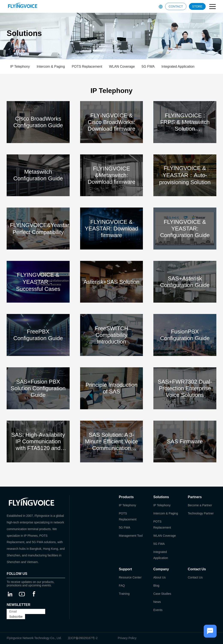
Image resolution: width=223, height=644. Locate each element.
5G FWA (148, 66)
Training (124, 594)
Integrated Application (178, 66)
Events (158, 610)
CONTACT (176, 6)
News (157, 602)
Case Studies (162, 594)
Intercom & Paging (51, 66)
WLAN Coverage (122, 66)
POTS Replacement (87, 66)
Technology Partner (201, 513)
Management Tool (131, 536)
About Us (160, 577)
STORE (197, 6)
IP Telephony (20, 66)
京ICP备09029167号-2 (83, 638)
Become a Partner (200, 505)
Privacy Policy (127, 638)
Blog (156, 586)
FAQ (122, 586)
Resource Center (130, 577)
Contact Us (195, 577)
